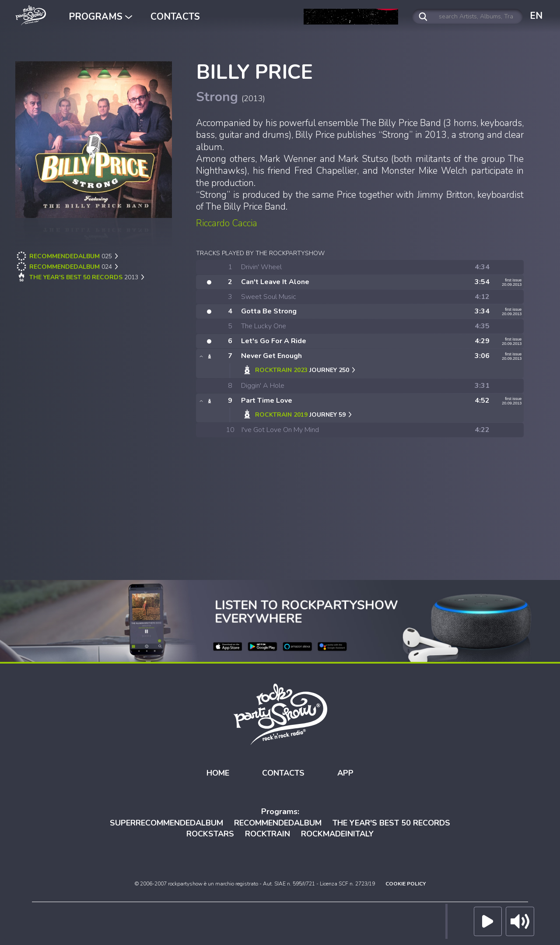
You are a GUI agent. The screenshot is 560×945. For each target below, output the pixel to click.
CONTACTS (175, 17)
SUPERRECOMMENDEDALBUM (166, 821)
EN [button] (536, 16)
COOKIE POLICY (406, 882)
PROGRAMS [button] (100, 17)
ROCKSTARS (210, 832)
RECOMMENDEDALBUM (278, 821)
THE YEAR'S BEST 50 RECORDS (391, 821)
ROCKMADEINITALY (337, 832)
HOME (218, 771)
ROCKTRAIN (268, 832)
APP (345, 771)
